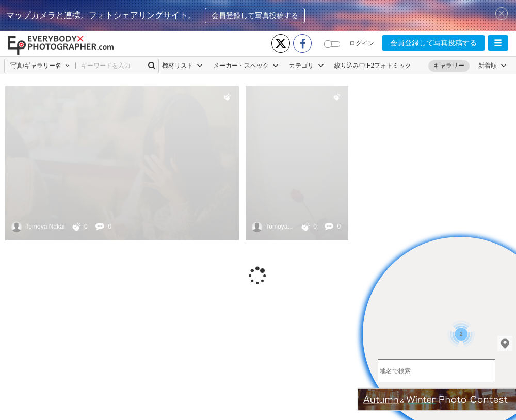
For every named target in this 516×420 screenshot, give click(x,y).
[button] (498, 43)
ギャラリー (449, 66)
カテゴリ (306, 66)
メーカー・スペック (246, 66)
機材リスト (182, 66)
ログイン (362, 43)
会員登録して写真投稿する (255, 15)
